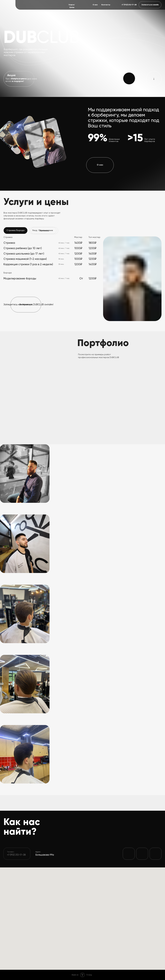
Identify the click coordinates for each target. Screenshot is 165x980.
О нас (95, 5)
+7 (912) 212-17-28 (129, 5)
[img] (7, 5)
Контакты (106, 5)
